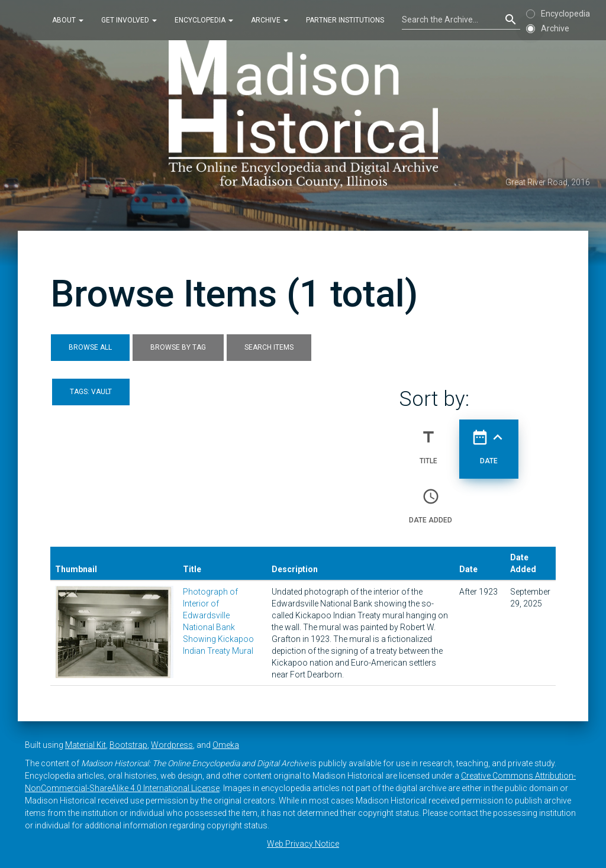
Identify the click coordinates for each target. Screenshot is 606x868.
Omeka (226, 745)
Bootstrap (128, 745)
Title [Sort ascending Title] (428, 442)
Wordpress (172, 745)
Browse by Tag (178, 347)
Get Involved (129, 20)
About (68, 20)
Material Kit (86, 745)
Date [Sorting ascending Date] (489, 442)
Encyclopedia (204, 20)
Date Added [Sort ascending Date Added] (431, 501)
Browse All (90, 347)
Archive (270, 20)
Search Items (269, 347)
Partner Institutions (345, 20)
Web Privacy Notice (303, 844)
